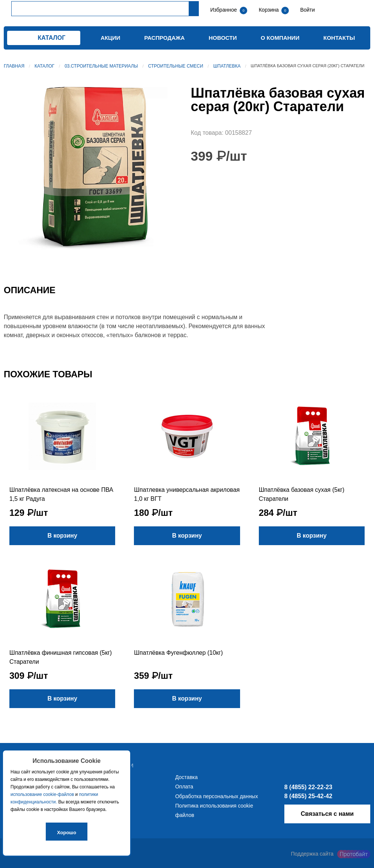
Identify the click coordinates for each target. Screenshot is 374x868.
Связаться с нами (327, 814)
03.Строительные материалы (101, 66)
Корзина (270, 10)
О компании (280, 38)
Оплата (184, 787)
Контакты (339, 38)
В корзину (62, 536)
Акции (110, 38)
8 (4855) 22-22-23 (308, 787)
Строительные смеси (176, 66)
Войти (307, 10)
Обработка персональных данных (217, 796)
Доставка (186, 777)
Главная (14, 66)
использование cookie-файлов (42, 794)
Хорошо (67, 833)
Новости (223, 38)
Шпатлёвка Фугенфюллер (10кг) (178, 653)
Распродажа (164, 38)
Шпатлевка (227, 66)
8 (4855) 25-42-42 (308, 796)
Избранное (224, 10)
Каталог (44, 66)
